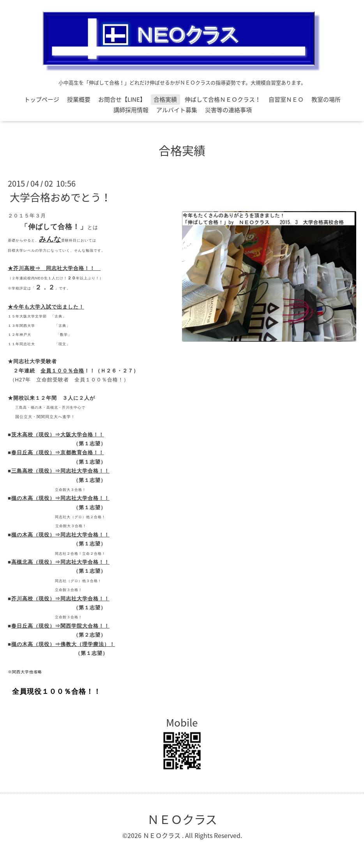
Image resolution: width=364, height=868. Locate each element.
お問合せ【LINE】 (122, 99)
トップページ (42, 99)
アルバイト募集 (177, 110)
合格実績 (165, 99)
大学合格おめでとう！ (60, 197)
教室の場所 (326, 99)
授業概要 (79, 99)
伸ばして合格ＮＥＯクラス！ (223, 99)
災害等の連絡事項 (228, 110)
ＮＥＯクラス (182, 819)
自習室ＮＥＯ (286, 99)
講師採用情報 (131, 110)
